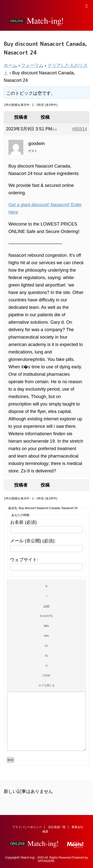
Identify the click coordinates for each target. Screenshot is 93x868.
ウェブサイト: (24, 560)
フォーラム (32, 65)
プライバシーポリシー (27, 827)
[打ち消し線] (46, 626)
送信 (10, 760)
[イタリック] (46, 596)
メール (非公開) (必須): (33, 541)
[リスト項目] (46, 665)
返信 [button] (55, 130)
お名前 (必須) (23, 522)
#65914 (80, 129)
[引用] (46, 616)
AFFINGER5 (46, 861)
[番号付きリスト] (46, 656)
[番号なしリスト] (46, 646)
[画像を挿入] (46, 636)
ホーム (10, 65)
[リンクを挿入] (46, 606)
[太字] (46, 586)
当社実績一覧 (57, 827)
